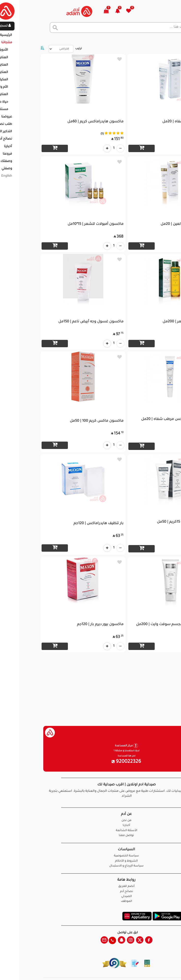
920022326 (90, 762)
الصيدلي (91, 897)
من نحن (90, 821)
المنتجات (153, 39)
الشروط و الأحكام (90, 861)
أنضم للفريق (90, 886)
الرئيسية (171, 39)
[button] (84, 11)
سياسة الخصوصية (90, 856)
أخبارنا (90, 826)
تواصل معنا (162, 970)
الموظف (91, 901)
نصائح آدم (91, 892)
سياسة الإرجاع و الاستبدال (90, 866)
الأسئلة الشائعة (91, 831)
